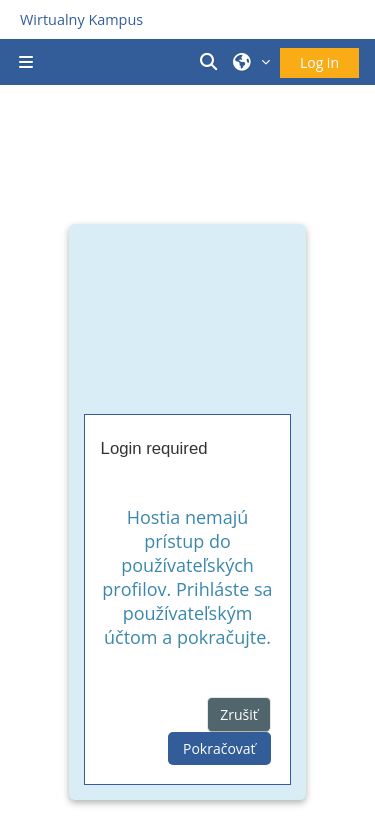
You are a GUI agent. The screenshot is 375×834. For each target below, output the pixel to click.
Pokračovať (219, 748)
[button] (212, 62)
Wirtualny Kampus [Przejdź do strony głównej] (81, 19)
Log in (319, 62)
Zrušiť (239, 714)
